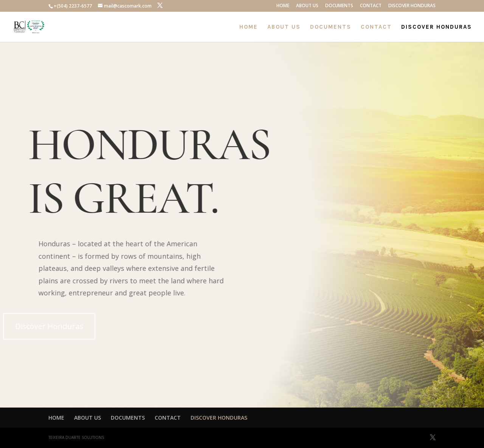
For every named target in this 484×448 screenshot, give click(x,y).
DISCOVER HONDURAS (412, 6)
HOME (283, 6)
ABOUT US (307, 6)
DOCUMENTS (339, 6)
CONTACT (371, 6)
